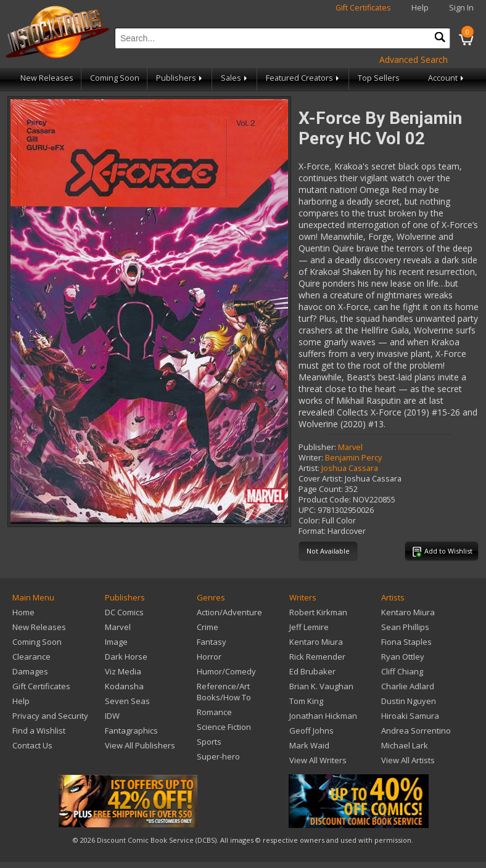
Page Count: (321, 489)
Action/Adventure (229, 612)
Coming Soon (115, 78)
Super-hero (218, 756)
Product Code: (325, 500)
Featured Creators (303, 78)
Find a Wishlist (39, 731)
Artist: (309, 468)
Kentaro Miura (316, 642)
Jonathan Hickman (323, 716)
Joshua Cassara (350, 468)
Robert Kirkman (318, 612)
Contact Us (32, 745)
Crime (208, 627)
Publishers (180, 78)
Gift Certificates (363, 8)
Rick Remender (317, 657)
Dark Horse (126, 657)
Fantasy (212, 642)
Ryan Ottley (403, 657)
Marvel (350, 447)
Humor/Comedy (226, 671)
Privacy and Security (50, 716)
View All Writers (318, 760)
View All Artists (408, 760)
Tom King (306, 701)
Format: (312, 531)
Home (23, 612)
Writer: (311, 458)
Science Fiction (224, 727)
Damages (30, 671)
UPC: (307, 510)
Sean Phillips (405, 627)
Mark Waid (309, 745)
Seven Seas (127, 701)
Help (420, 8)
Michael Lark (405, 745)
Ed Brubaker (312, 671)
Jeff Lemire (309, 627)
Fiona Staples (406, 642)
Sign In (461, 8)
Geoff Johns (311, 731)
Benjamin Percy (353, 458)
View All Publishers (140, 745)
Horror (209, 657)
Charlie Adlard (408, 686)
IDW (112, 716)
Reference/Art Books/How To (224, 692)
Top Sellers (379, 78)
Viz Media (123, 671)
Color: (309, 521)
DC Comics (124, 612)
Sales (235, 78)
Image (116, 642)
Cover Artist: (321, 479)
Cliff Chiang (402, 671)
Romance (214, 712)
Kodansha (124, 686)
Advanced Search (414, 59)
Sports (209, 742)
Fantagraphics (131, 731)
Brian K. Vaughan (321, 686)
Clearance (31, 657)
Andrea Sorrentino (416, 731)
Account (447, 78)
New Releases (47, 78)
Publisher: (317, 447)
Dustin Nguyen (409, 701)
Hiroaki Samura (410, 716)
